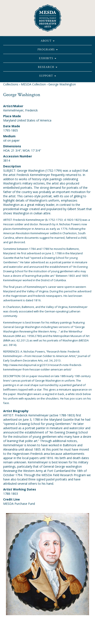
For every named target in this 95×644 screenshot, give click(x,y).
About (48, 41)
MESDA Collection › (34, 84)
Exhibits (48, 58)
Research (48, 67)
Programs (48, 50)
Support (48, 76)
